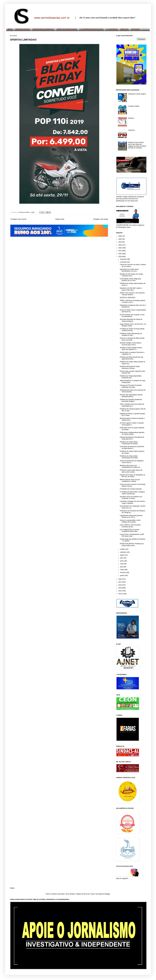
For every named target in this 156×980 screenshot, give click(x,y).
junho (122, 561)
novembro (124, 262)
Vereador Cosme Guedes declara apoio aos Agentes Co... (131, 348)
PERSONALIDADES (23, 29)
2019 (120, 257)
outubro (123, 549)
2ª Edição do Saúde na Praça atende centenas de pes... (132, 330)
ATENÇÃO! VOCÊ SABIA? (137, 94)
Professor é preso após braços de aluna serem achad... (131, 471)
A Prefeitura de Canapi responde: (131, 489)
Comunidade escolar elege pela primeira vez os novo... (130, 280)
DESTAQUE (136, 29)
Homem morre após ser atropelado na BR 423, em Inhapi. (132, 476)
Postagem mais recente (18, 219)
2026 (120, 236)
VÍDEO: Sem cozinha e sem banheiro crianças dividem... (132, 294)
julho (122, 558)
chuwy (92, 894)
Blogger (107, 894)
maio (122, 564)
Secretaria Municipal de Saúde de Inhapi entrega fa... (131, 320)
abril (122, 567)
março (122, 570)
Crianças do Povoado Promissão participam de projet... (131, 386)
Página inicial (60, 219)
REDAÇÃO (124, 29)
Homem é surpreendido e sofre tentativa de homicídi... (130, 521)
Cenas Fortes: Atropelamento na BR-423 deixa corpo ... (132, 535)
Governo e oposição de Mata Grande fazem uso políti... (132, 339)
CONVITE (131, 130)
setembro (123, 552)
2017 (120, 582)
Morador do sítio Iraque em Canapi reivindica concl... (131, 275)
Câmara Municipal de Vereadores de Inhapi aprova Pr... (132, 438)
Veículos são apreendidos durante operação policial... (131, 396)
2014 (120, 591)
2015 (120, 588)
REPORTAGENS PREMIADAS (43, 29)
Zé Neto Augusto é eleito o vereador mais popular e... (132, 424)
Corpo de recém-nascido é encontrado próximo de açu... (133, 485)
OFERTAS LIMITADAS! (128, 298)
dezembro (124, 259)
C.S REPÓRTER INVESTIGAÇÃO (92, 29)
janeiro (123, 576)
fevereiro (123, 573)
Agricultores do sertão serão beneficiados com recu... (129, 270)
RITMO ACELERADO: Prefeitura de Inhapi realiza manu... (132, 545)
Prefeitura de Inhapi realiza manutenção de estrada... (129, 443)
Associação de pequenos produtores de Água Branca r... (132, 447)
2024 (120, 242)
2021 (120, 251)
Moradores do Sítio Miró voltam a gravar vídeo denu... (131, 289)
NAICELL (131, 118)
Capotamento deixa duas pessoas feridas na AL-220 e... (131, 516)
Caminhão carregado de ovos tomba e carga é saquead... (133, 502)
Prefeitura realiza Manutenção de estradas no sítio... (131, 334)
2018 (120, 579)
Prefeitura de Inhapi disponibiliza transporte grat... (131, 377)
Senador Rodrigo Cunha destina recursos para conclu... (130, 344)
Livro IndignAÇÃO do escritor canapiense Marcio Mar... (129, 530)
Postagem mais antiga (101, 219)
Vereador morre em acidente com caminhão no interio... (131, 498)
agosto (123, 555)
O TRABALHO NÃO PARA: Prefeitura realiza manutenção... (132, 493)
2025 (120, 239)
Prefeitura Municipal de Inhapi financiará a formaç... (130, 367)
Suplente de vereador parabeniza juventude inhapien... (131, 400)
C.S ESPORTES (112, 29)
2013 (120, 594)
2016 (120, 585)
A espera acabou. (134, 106)
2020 (120, 254)
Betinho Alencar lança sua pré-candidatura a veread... (130, 480)
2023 (120, 245)
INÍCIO (10, 29)
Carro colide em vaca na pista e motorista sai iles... (130, 526)
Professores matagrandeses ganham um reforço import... (132, 433)
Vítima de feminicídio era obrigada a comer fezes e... (132, 462)
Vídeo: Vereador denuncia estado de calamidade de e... (132, 405)
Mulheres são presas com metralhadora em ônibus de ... (131, 466)
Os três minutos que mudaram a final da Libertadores (132, 316)
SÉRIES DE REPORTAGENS (67, 29)
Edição (12, 888)
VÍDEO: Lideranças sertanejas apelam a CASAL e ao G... (133, 301)
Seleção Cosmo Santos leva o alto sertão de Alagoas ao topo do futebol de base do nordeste (137, 145)
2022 (120, 248)
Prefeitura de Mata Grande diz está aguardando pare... (131, 358)
